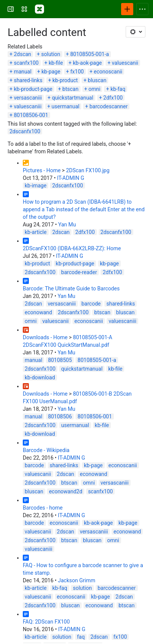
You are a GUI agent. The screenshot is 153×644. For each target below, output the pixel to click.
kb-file (56, 63)
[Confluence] (39, 9)
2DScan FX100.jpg (88, 170)
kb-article (36, 232)
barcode (91, 304)
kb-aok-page (87, 63)
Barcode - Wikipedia (46, 450)
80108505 (60, 360)
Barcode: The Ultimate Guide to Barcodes (71, 288)
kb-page (51, 72)
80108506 (60, 416)
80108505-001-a (90, 54)
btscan (70, 89)
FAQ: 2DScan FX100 (46, 622)
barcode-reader (79, 272)
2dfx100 (113, 98)
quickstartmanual (73, 98)
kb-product (65, 80)
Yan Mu (67, 225)
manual (22, 72)
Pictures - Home (42, 170)
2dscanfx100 (25, 131)
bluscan (97, 80)
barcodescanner (109, 106)
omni (94, 89)
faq (81, 637)
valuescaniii (28, 106)
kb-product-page (33, 89)
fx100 (77, 72)
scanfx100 (26, 63)
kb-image (35, 186)
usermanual (65, 106)
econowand (38, 312)
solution (51, 54)
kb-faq (118, 89)
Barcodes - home (43, 508)
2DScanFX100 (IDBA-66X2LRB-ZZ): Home (72, 248)
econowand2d (66, 491)
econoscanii (108, 72)
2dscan (22, 54)
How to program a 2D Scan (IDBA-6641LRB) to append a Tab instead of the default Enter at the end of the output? (84, 209)
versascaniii (28, 98)
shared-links (28, 80)
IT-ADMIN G (71, 178)
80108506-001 (31, 115)
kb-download (40, 377)
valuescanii (125, 63)
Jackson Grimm (77, 580)
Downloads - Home (45, 337)
